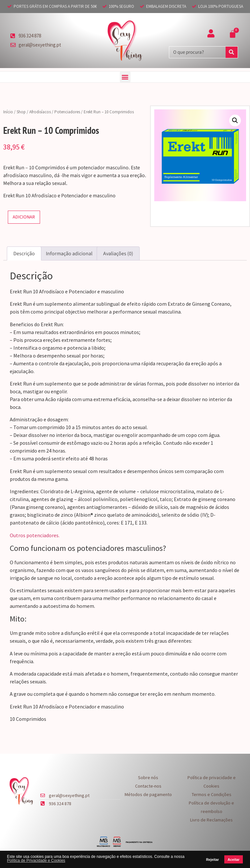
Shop (21, 112)
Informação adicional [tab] (69, 254)
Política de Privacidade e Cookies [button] (36, 861)
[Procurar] (232, 52)
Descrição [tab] (24, 254)
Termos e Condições (212, 794)
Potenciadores (67, 112)
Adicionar (24, 217)
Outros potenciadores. (35, 535)
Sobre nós (148, 777)
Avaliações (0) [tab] (118, 254)
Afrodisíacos (40, 112)
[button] (125, 77)
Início (8, 112)
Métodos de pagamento (148, 794)
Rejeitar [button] (213, 860)
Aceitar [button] (234, 860)
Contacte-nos (148, 786)
